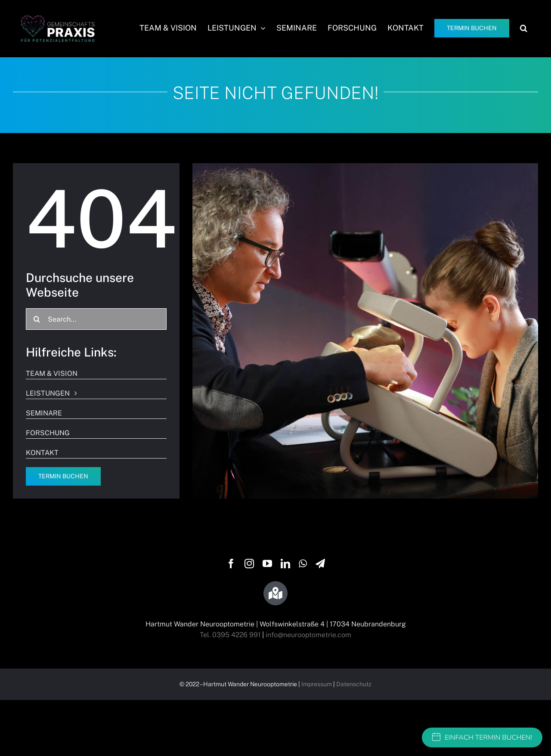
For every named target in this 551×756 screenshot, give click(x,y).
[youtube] (267, 564)
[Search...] (96, 319)
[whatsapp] (303, 564)
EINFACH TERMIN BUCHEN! (482, 737)
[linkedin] (285, 564)
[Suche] (37, 319)
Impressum (317, 684)
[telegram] (320, 564)
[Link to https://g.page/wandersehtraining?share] (275, 593)
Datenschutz (354, 684)
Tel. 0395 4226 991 (230, 635)
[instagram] (249, 564)
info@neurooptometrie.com (308, 635)
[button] (524, 28)
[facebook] (231, 564)
